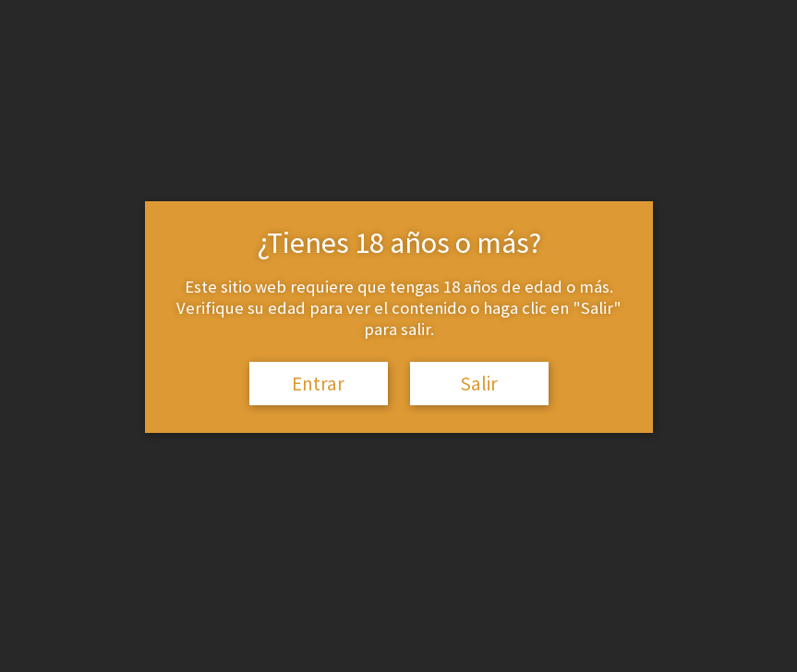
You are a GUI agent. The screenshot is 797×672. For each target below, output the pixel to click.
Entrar (318, 384)
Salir (479, 384)
